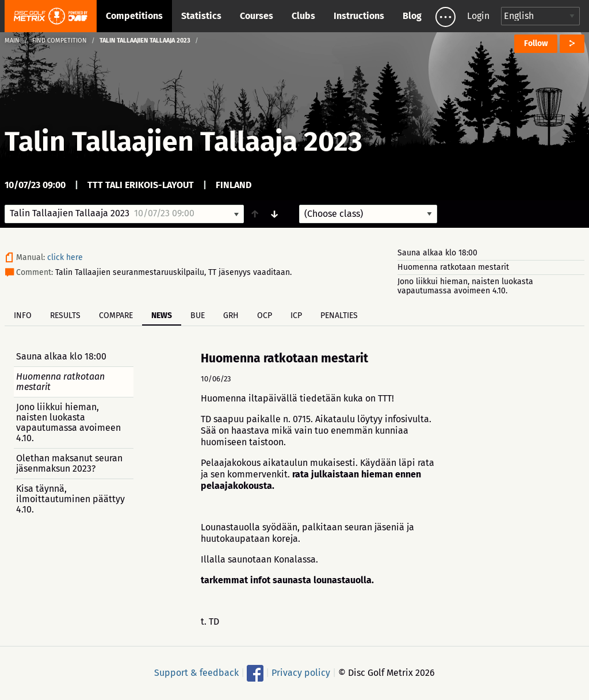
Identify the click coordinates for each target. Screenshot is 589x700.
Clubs (303, 16)
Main (12, 41)
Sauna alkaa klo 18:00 (437, 253)
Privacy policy (301, 673)
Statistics (201, 16)
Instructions (359, 16)
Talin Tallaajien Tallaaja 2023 (183, 141)
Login (478, 16)
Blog (412, 16)
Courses (257, 16)
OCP (265, 315)
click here (65, 257)
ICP (296, 315)
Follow (536, 43)
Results (65, 315)
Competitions (134, 16)
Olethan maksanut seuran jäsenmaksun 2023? (69, 463)
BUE (198, 315)
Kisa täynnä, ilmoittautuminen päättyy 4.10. (70, 499)
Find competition (60, 41)
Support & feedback (196, 673)
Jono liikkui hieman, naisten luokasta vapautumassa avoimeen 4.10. (465, 286)
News (162, 315)
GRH (231, 315)
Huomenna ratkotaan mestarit (453, 267)
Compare (116, 315)
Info (23, 315)
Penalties (339, 315)
